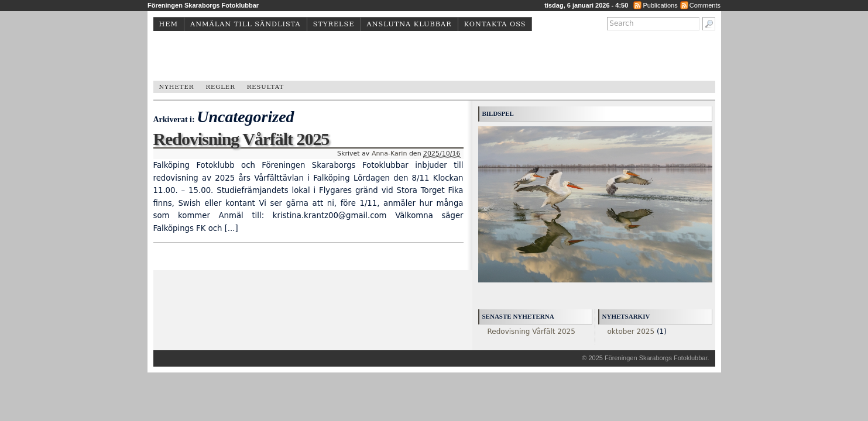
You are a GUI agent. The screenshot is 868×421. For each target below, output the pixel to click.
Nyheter (177, 87)
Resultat (265, 87)
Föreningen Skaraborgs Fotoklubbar (656, 358)
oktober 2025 (631, 332)
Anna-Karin (390, 153)
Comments (705, 5)
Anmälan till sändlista (246, 24)
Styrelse (334, 24)
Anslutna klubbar (409, 24)
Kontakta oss (495, 24)
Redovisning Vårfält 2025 (241, 139)
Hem (169, 24)
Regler (220, 87)
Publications (660, 5)
